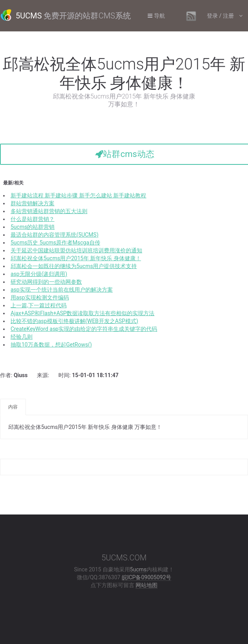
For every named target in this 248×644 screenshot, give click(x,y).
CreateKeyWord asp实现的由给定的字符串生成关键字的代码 (84, 329)
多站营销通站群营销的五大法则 (49, 211)
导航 (157, 16)
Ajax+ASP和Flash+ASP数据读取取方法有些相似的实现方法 (82, 313)
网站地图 (147, 585)
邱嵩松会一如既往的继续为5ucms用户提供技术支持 (74, 266)
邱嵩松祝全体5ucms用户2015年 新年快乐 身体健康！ (76, 258)
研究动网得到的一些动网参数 (46, 282)
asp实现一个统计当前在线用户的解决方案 (62, 290)
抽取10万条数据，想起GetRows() (51, 345)
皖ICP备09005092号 (147, 577)
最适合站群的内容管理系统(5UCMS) (54, 235)
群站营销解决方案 (33, 203)
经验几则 (22, 337)
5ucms (138, 569)
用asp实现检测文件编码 (40, 297)
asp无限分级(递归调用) (39, 274)
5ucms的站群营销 (33, 227)
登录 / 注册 (221, 16)
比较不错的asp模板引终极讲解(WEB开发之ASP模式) (74, 321)
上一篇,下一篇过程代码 (39, 305)
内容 (13, 407)
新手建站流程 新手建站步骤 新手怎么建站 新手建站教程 (78, 195)
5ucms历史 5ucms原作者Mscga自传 (55, 243)
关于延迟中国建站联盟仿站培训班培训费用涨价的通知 (76, 250)
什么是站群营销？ (33, 219)
